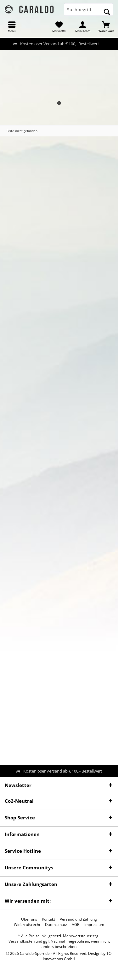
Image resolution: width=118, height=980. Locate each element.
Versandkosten (22, 941)
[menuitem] (12, 27)
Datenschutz (56, 925)
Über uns (29, 919)
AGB (76, 925)
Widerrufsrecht (27, 925)
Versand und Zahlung (78, 919)
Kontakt (48, 919)
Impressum (94, 925)
